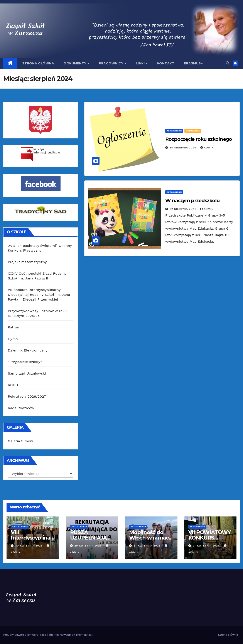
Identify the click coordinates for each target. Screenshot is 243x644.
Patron (13, 327)
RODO (13, 385)
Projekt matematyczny (27, 262)
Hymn (13, 339)
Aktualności (174, 131)
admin (207, 148)
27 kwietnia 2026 (148, 546)
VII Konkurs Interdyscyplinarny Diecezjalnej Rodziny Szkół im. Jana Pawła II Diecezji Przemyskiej (39, 295)
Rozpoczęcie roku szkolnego (199, 139)
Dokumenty (75, 63)
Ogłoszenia (193, 131)
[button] (228, 63)
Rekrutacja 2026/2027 (27, 396)
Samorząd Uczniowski (27, 373)
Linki (141, 63)
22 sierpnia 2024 (183, 209)
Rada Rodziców (21, 408)
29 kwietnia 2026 (88, 546)
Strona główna (38, 63)
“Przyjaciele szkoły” (25, 362)
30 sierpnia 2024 (183, 148)
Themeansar (84, 635)
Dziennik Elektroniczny (28, 350)
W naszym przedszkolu (192, 201)
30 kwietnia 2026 (30, 546)
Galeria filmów (20, 441)
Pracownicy (112, 63)
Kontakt (166, 63)
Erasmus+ (193, 63)
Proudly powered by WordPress (25, 635)
